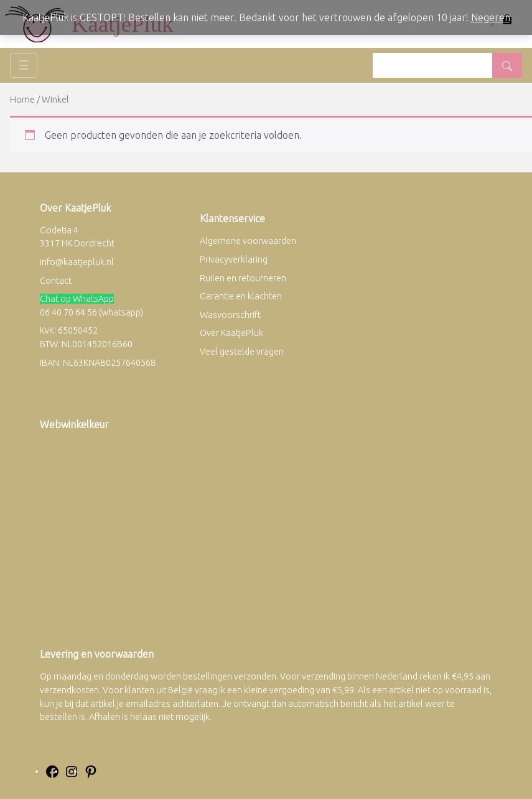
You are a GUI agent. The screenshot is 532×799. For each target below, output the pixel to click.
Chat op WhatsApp (77, 299)
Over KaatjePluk (231, 333)
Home (22, 99)
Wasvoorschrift (230, 315)
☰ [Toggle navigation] (24, 65)
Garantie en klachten (241, 296)
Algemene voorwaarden (248, 241)
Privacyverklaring (234, 259)
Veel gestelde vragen (242, 352)
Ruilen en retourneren (243, 278)
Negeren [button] (491, 17)
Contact (56, 281)
